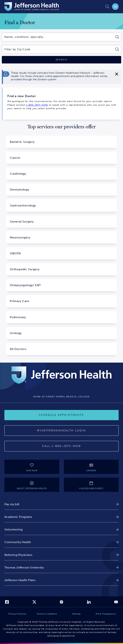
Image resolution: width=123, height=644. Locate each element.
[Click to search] (61, 60)
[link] (61, 504)
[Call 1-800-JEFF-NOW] (61, 446)
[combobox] (57, 37)
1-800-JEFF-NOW (37, 105)
